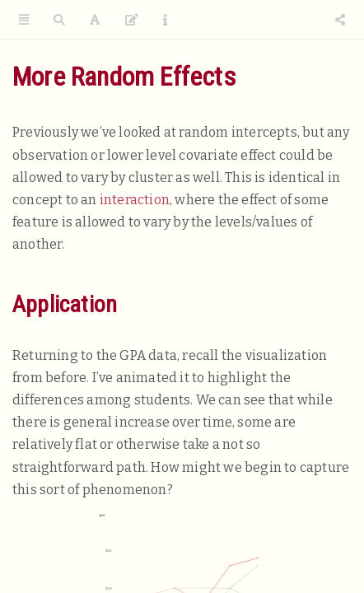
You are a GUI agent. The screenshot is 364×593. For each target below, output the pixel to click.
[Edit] (132, 21)
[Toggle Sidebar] (24, 21)
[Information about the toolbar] (165, 21)
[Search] (59, 21)
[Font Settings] (95, 21)
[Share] (340, 21)
